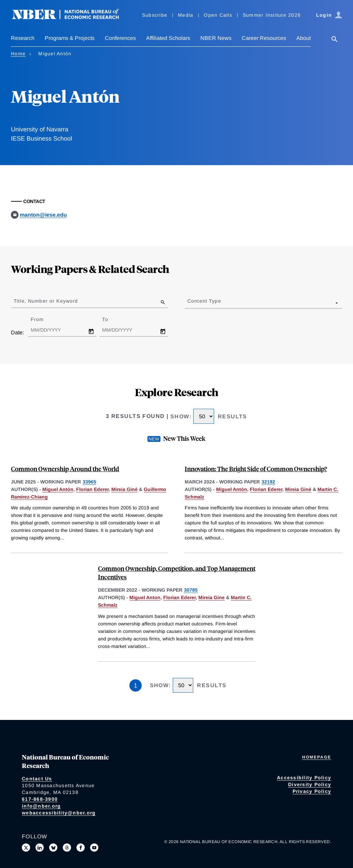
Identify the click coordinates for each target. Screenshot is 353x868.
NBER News (216, 38)
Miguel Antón (58, 489)
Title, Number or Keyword (46, 301)
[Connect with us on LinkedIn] (40, 848)
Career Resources (264, 38)
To (111, 319)
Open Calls (218, 15)
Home (18, 54)
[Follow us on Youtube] (94, 848)
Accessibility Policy (304, 778)
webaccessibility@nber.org (59, 813)
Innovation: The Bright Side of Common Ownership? (256, 469)
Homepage (317, 757)
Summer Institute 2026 (272, 15)
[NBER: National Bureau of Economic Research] (71, 18)
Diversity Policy (310, 784)
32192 (268, 482)
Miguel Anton (145, 597)
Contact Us (37, 779)
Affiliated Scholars (168, 38)
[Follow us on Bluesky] (53, 848)
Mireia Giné (124, 489)
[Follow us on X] (26, 848)
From (43, 319)
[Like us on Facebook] (81, 848)
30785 (191, 590)
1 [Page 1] (136, 685)
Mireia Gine (211, 597)
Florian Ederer (92, 489)
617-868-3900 (40, 799)
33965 (89, 482)
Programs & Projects (70, 38)
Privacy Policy (312, 791)
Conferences (120, 38)
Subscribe (155, 15)
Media (186, 15)
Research (23, 38)
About (303, 38)
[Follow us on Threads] (67, 848)
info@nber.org (41, 806)
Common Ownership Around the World (65, 469)
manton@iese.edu (43, 215)
